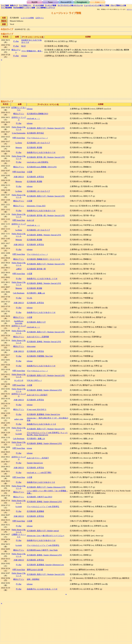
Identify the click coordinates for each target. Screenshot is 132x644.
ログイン (129, 9)
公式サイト (40, 18)
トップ (46, 8)
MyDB (34, 2)
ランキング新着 (51, 5)
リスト (25, 5)
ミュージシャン (97, 5)
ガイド (14, 5)
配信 (6, 8)
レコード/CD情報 (27, 18)
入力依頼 (38, 5)
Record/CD (66, 2)
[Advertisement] (66, 80)
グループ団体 (118, 5)
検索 (5, 5)
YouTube (24, 8)
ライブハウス (70, 5)
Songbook (82, 2)
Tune (50, 2)
